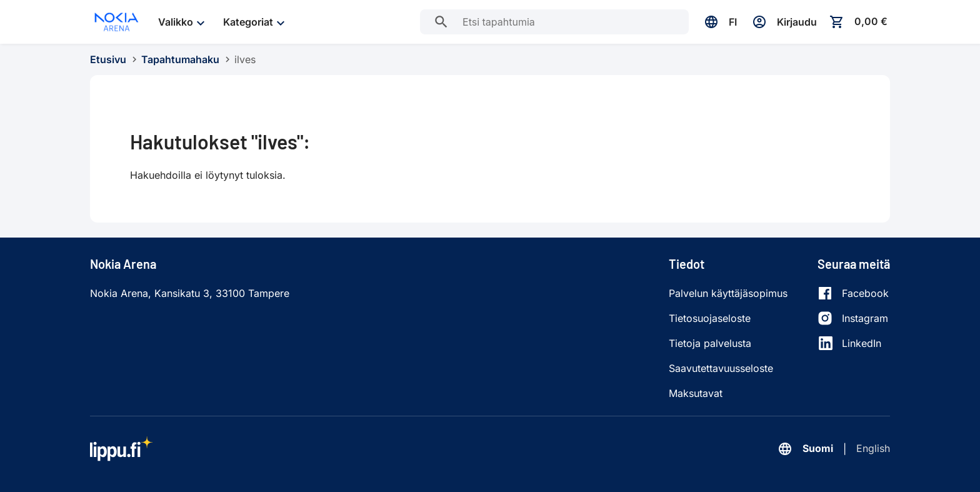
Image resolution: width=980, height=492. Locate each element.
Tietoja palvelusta (710, 343)
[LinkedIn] (853, 343)
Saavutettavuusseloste (721, 368)
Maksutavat (696, 393)
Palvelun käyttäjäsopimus (728, 293)
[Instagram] (853, 318)
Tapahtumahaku (180, 59)
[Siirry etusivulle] (117, 22)
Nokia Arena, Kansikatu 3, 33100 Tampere (190, 293)
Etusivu (108, 59)
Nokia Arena (123, 264)
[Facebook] (853, 293)
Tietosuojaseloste (710, 318)
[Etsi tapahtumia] (441, 22)
